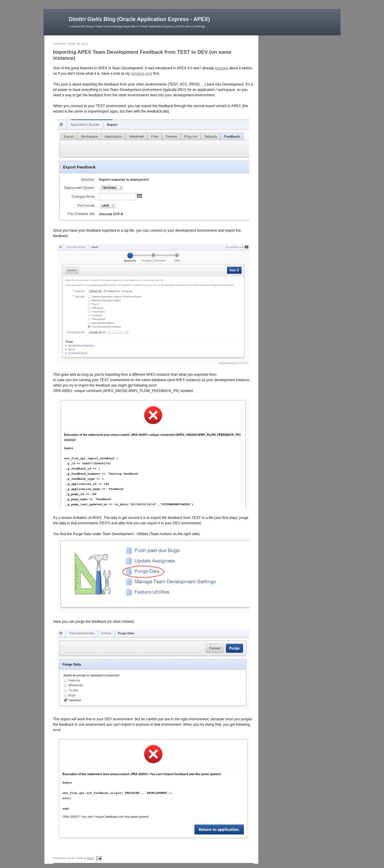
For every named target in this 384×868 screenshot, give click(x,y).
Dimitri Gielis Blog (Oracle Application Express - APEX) (139, 19)
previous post (141, 74)
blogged (222, 68)
